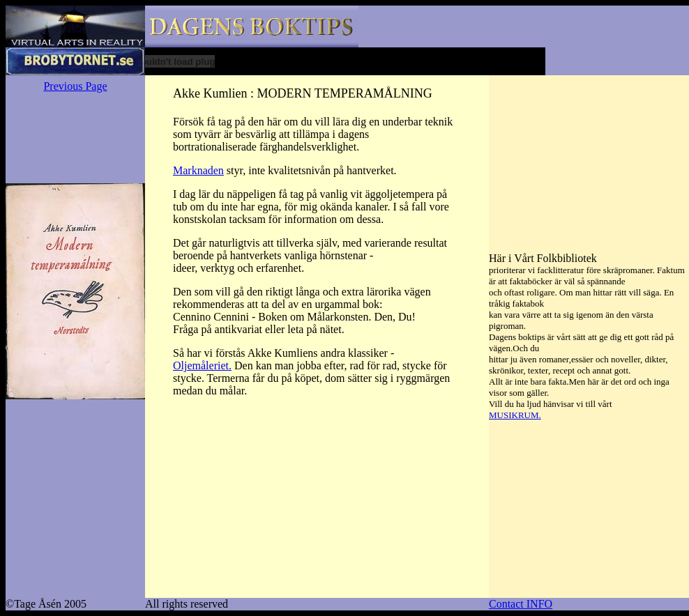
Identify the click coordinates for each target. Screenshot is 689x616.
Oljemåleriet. (202, 365)
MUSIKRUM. (515, 415)
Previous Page (75, 86)
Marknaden (198, 170)
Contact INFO (521, 604)
